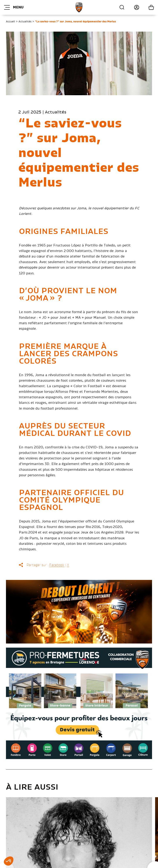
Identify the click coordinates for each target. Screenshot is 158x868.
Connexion (132, 7)
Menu (14, 7)
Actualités (25, 22)
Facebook (57, 565)
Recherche (122, 7)
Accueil (10, 22)
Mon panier (147, 7)
